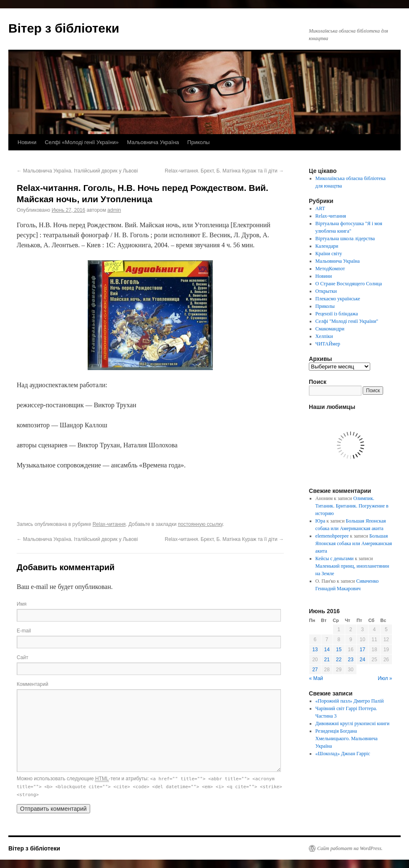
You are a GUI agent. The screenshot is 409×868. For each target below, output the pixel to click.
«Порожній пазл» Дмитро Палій (350, 701)
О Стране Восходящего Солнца (349, 284)
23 (351, 660)
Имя (21, 604)
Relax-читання (109, 524)
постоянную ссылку (200, 524)
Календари (327, 246)
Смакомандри (330, 329)
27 (315, 670)
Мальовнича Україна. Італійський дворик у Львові (77, 171)
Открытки (326, 291)
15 (339, 650)
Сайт (23, 657)
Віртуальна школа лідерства (345, 239)
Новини (27, 142)
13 (315, 650)
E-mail (24, 631)
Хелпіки (324, 336)
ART (320, 208)
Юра (321, 521)
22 (339, 660)
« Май (316, 678)
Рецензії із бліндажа (337, 314)
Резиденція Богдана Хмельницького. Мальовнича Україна (347, 739)
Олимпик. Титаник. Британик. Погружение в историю (352, 506)
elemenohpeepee (332, 536)
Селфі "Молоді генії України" (347, 321)
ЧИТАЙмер (328, 344)
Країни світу (329, 254)
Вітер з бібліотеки (64, 28)
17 (362, 650)
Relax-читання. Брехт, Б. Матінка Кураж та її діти (224, 171)
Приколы (199, 142)
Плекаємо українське (338, 299)
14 (327, 650)
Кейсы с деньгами (335, 558)
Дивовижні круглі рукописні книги (353, 723)
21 (327, 660)
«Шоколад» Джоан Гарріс (343, 754)
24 (362, 660)
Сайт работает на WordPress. (350, 848)
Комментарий (33, 684)
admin (114, 210)
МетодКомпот (330, 269)
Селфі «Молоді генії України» (82, 142)
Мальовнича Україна (153, 142)
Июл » (385, 678)
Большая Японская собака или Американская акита (354, 543)
